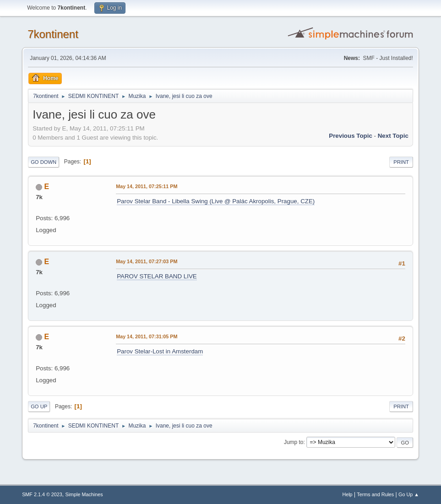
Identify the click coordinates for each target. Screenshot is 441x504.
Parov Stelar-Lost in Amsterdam (160, 351)
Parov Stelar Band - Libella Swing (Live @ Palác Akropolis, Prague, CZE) (216, 201)
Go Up (39, 406)
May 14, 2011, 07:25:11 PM (147, 186)
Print (401, 162)
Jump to (294, 442)
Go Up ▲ (409, 494)
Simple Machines (84, 494)
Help (347, 494)
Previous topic (351, 136)
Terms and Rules (375, 494)
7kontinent (53, 34)
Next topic (393, 136)
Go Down (44, 162)
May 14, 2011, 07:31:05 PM (147, 336)
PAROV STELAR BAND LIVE (157, 276)
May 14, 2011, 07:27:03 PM (147, 261)
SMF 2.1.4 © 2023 (42, 494)
